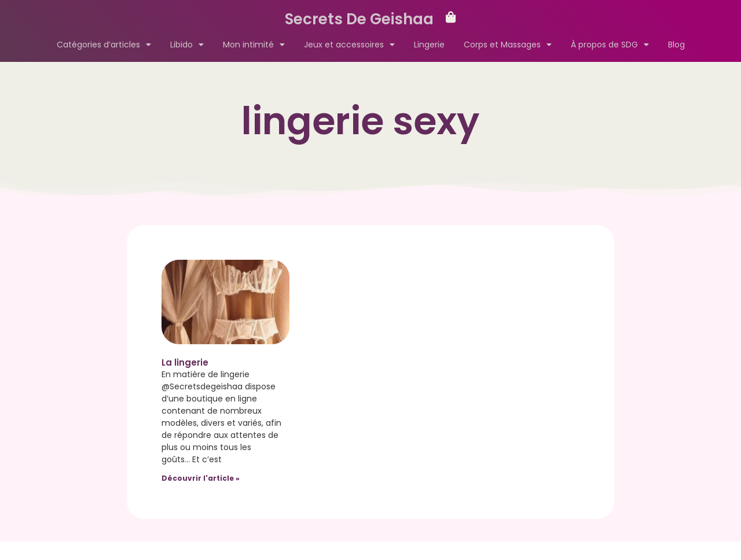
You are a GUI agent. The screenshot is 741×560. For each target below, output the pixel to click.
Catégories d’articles (104, 45)
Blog (676, 45)
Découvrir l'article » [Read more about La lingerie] (201, 478)
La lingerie (185, 362)
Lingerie (429, 45)
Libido (187, 45)
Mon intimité (254, 45)
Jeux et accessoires (349, 45)
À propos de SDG (610, 45)
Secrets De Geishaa (359, 19)
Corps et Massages (508, 45)
